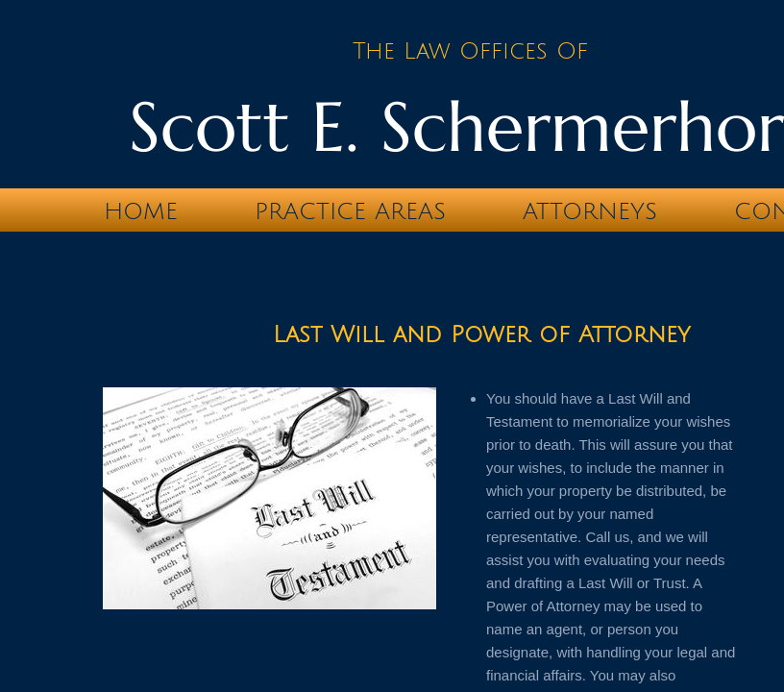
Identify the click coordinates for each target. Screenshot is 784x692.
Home (141, 211)
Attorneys (590, 211)
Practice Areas (350, 211)
